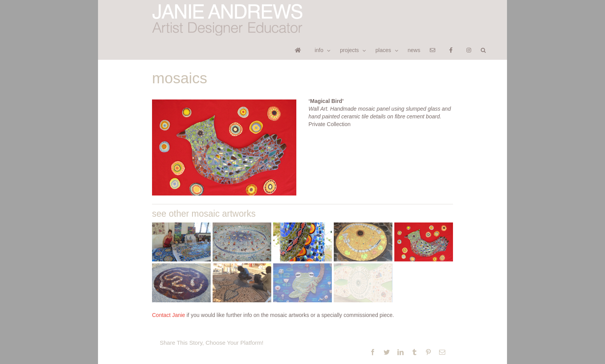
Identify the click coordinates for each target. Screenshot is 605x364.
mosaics (180, 78)
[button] (483, 50)
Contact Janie (169, 315)
